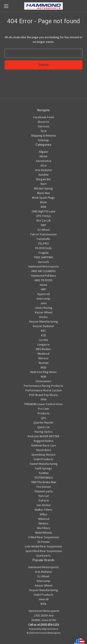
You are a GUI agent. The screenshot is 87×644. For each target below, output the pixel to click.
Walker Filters (43, 510)
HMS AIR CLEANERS (44, 271)
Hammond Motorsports (44, 266)
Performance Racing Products (43, 386)
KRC (43, 331)
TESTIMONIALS (44, 477)
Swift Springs (43, 468)
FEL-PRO (44, 243)
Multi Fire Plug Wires (43, 372)
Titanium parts (44, 491)
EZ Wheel (44, 230)
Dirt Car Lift (43, 220)
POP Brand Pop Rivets (43, 395)
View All (44, 599)
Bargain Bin (43, 179)
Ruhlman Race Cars (44, 445)
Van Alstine (44, 505)
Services (44, 126)
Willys (43, 514)
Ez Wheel (43, 576)
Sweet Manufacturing (44, 464)
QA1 (44, 418)
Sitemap (43, 140)
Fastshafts (43, 239)
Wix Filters (44, 528)
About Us (43, 122)
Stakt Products (43, 459)
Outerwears (43, 381)
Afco (43, 165)
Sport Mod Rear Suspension (44, 551)
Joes (43, 303)
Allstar (43, 156)
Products (44, 413)
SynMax (44, 473)
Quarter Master (43, 422)
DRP (43, 225)
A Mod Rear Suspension (44, 537)
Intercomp (43, 299)
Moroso (43, 358)
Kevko (43, 317)
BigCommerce (50, 629)
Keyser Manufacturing (44, 321)
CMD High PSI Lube (44, 211)
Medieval (43, 354)
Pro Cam (43, 409)
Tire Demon (43, 487)
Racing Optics (44, 432)
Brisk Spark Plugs (43, 198)
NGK (44, 377)
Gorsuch (43, 262)
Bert (43, 184)
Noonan (44, 363)
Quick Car (44, 427)
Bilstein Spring (43, 188)
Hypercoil (44, 294)
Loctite (43, 340)
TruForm (44, 500)
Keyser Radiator (44, 326)
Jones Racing (43, 308)
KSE (44, 335)
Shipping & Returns (43, 135)
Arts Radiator (44, 170)
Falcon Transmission (43, 234)
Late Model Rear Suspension (43, 546)
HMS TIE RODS (44, 280)
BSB (43, 207)
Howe (43, 285)
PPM (43, 399)
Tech (43, 131)
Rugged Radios (44, 441)
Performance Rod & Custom (44, 390)
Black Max (43, 193)
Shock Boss (43, 450)
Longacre (43, 344)
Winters (43, 523)
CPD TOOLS (43, 216)
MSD (43, 367)
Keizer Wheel (44, 312)
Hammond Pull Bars (43, 276)
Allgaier (44, 152)
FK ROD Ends (43, 248)
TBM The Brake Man (44, 482)
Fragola (44, 253)
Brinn (43, 202)
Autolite (44, 175)
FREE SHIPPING (44, 257)
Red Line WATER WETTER (43, 436)
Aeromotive (44, 161)
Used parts (43, 555)
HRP (43, 289)
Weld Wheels (44, 533)
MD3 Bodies (43, 349)
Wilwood (44, 519)
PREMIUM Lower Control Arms (44, 404)
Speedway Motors (43, 455)
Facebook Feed (43, 117)
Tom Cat (43, 496)
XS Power (44, 542)
